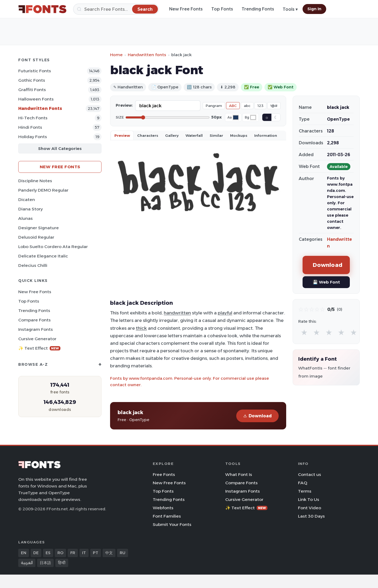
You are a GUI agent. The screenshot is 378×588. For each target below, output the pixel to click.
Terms (305, 491)
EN (24, 553)
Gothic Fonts (32, 80)
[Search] (116, 9)
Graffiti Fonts (32, 90)
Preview (122, 135)
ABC (233, 106)
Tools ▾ (290, 9)
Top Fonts (222, 9)
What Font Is (239, 474)
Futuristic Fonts (35, 71)
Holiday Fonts (33, 137)
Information (266, 135)
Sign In (314, 9)
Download (257, 416)
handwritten (177, 313)
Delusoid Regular (36, 237)
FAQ (303, 483)
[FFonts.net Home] (42, 9)
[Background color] (253, 117)
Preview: (124, 105)
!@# (274, 106)
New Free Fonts (186, 9)
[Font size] (168, 117)
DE (36, 553)
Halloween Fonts (36, 99)
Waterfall (194, 135)
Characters (148, 135)
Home (116, 55)
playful (225, 313)
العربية (27, 563)
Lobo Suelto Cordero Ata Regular (53, 247)
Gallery (172, 135)
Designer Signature (39, 228)
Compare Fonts (34, 320)
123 (260, 106)
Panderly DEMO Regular (43, 190)
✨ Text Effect (39, 348)
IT (84, 553)
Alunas (26, 218)
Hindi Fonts (30, 127)
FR (73, 553)
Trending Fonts (258, 9)
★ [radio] (304, 332)
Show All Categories (60, 148)
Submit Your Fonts (172, 524)
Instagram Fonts (36, 329)
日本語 (45, 563)
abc (247, 106)
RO (60, 553)
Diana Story (30, 209)
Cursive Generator (37, 339)
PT (96, 553)
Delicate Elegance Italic (43, 256)
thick (141, 328)
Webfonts (163, 508)
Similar (216, 135)
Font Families (167, 516)
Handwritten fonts (147, 55)
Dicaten (27, 200)
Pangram (214, 106)
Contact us (310, 474)
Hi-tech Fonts (33, 118)
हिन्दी (62, 563)
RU (123, 553)
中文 (109, 553)
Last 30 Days (311, 516)
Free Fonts (164, 474)
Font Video (310, 508)
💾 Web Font (326, 282)
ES (48, 553)
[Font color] (236, 117)
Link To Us (309, 499)
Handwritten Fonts (40, 108)
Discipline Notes (35, 181)
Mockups (239, 135)
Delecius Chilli (33, 265)
